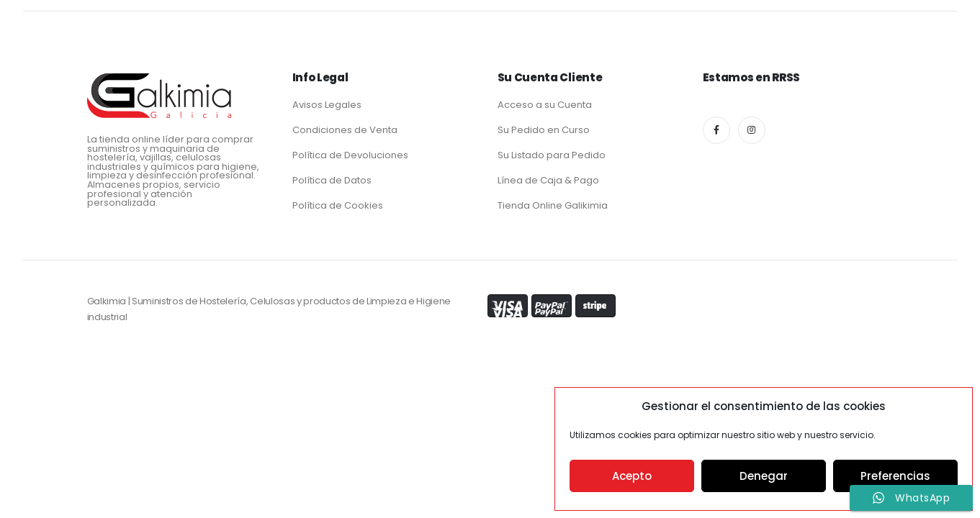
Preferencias (895, 476)
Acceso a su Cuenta (545, 105)
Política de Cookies (338, 205)
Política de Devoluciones (350, 155)
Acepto (632, 476)
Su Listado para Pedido (552, 155)
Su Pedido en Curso (544, 130)
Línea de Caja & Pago (548, 180)
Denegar (764, 476)
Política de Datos (332, 180)
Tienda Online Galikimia (553, 205)
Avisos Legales (327, 105)
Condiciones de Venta (345, 130)
